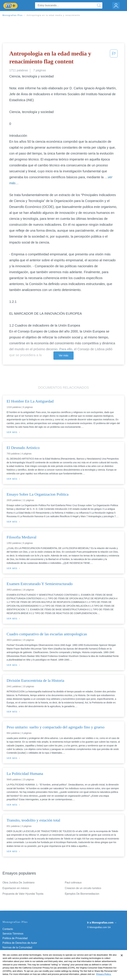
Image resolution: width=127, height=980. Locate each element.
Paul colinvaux (73, 883)
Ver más (63, 355)
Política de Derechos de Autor (20, 943)
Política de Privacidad (15, 938)
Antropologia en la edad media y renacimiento (53, 15)
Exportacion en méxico (16, 888)
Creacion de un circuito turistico (83, 888)
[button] (114, 58)
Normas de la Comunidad (17, 947)
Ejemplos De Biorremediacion (82, 894)
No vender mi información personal (23, 957)
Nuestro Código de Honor (17, 952)
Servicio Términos (13, 934)
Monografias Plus (13, 15)
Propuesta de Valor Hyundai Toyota (23, 894)
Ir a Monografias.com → (102, 923)
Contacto (8, 929)
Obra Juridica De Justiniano (19, 883)
